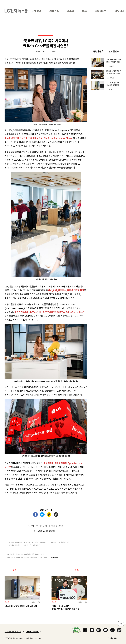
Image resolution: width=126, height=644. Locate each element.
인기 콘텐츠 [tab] (114, 51)
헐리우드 (37, 545)
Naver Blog (106, 630)
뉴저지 (54, 542)
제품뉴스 (54, 11)
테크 (84, 11)
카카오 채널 (119, 630)
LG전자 (36, 542)
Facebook (85, 630)
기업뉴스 (37, 11)
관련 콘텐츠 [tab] (100, 51)
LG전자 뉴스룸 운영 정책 (13, 632)
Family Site (114, 638)
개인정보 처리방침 (32, 632)
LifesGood (45, 542)
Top (121, 624)
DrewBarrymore (16, 542)
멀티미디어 (101, 11)
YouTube (92, 630)
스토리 (70, 11)
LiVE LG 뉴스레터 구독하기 (46, 531)
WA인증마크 (76, 630)
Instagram (99, 630)
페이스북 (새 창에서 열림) (35, 514)
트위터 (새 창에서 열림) (42, 514)
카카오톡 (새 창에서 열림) (49, 514)
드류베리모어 (64, 542)
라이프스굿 (27, 545)
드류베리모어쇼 (15, 545)
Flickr (112, 630)
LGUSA (27, 542)
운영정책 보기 (55, 557)
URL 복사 (56, 514)
